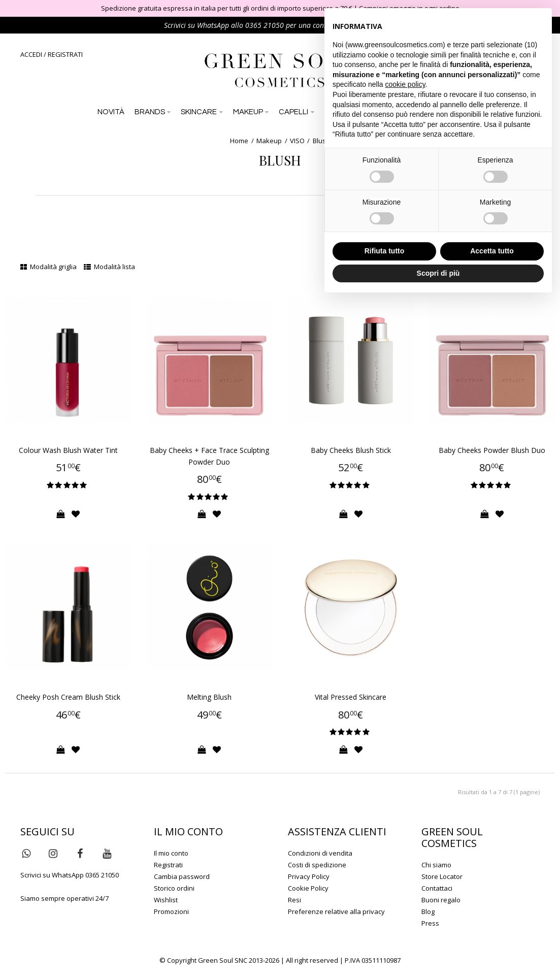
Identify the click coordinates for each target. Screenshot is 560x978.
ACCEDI (31, 54)
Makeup (269, 141)
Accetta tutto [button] (492, 251)
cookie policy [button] (405, 84)
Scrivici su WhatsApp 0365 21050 (70, 875)
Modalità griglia (48, 267)
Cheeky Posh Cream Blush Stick (68, 697)
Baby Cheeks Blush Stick (351, 450)
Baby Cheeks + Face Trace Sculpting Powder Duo (209, 456)
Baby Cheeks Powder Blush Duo (492, 450)
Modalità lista (109, 267)
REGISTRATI (65, 54)
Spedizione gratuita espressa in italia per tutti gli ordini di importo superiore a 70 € (227, 8)
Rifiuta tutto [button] (385, 251)
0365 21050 (265, 25)
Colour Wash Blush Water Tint (68, 450)
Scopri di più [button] (438, 273)
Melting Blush (209, 697)
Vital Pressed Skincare (351, 697)
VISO (297, 141)
